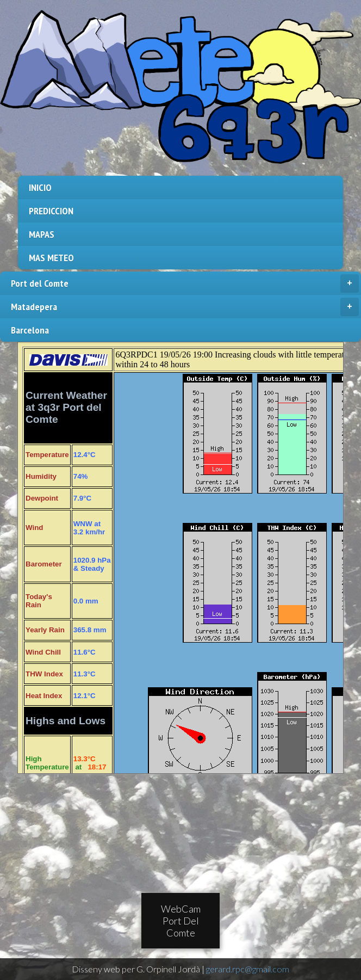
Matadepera (185, 307)
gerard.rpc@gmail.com (248, 969)
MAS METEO (51, 258)
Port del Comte (185, 283)
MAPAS (42, 234)
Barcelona (30, 330)
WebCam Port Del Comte (181, 921)
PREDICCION (51, 211)
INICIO (40, 187)
